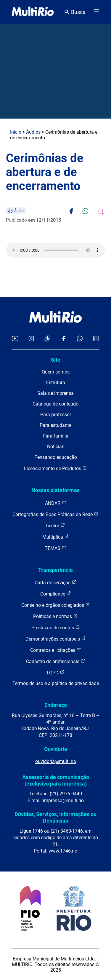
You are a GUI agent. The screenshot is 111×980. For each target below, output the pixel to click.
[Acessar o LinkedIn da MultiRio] (96, 339)
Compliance (56, 594)
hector (56, 525)
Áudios (33, 132)
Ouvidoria (56, 749)
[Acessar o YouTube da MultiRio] (15, 339)
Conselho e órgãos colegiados (56, 605)
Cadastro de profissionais (56, 661)
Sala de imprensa (55, 393)
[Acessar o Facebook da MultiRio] (64, 339)
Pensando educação (56, 457)
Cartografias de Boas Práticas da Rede (55, 514)
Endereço (56, 705)
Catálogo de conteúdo (55, 404)
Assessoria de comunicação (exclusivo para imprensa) (56, 780)
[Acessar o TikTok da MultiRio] (48, 339)
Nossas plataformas (55, 490)
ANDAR (56, 503)
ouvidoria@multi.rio (56, 761)
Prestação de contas (56, 627)
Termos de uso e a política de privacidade (56, 683)
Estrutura (56, 383)
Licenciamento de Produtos (55, 468)
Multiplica (56, 537)
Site (56, 360)
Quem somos (56, 372)
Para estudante (55, 425)
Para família (55, 436)
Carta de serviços (55, 582)
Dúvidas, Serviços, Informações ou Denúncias (55, 817)
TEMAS (55, 548)
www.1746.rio (63, 851)
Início (16, 132)
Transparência (55, 570)
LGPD (56, 672)
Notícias (56, 447)
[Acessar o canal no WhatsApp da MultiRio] (80, 339)
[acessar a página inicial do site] (33, 12)
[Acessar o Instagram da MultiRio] (31, 339)
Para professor (56, 415)
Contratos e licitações (56, 650)
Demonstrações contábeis (56, 639)
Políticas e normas (55, 616)
